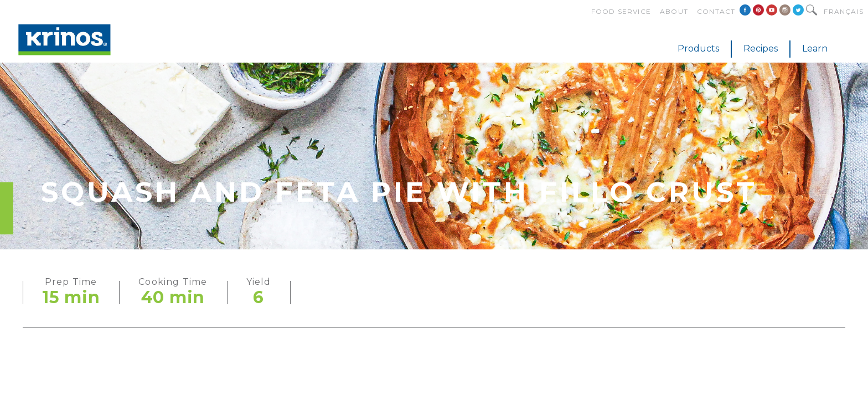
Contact (716, 11)
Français (844, 11)
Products (698, 48)
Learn (815, 48)
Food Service (621, 11)
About (674, 11)
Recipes (761, 48)
